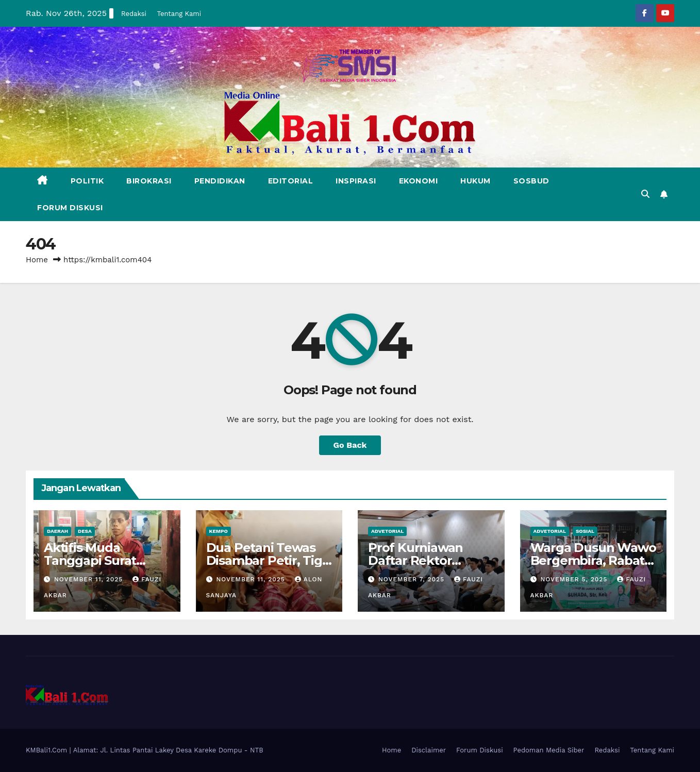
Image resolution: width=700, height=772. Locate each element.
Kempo (219, 531)
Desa (85, 531)
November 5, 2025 (575, 579)
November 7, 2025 (413, 579)
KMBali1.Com (48, 750)
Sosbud (531, 181)
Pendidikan (220, 181)
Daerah (57, 531)
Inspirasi (356, 181)
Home (37, 260)
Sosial (585, 531)
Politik (87, 181)
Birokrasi (149, 181)
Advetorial (387, 531)
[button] (645, 194)
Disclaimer (429, 750)
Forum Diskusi (70, 208)
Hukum (476, 181)
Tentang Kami (179, 14)
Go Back (350, 445)
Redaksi (134, 14)
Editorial (291, 181)
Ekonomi (419, 181)
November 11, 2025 (90, 579)
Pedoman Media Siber (549, 750)
